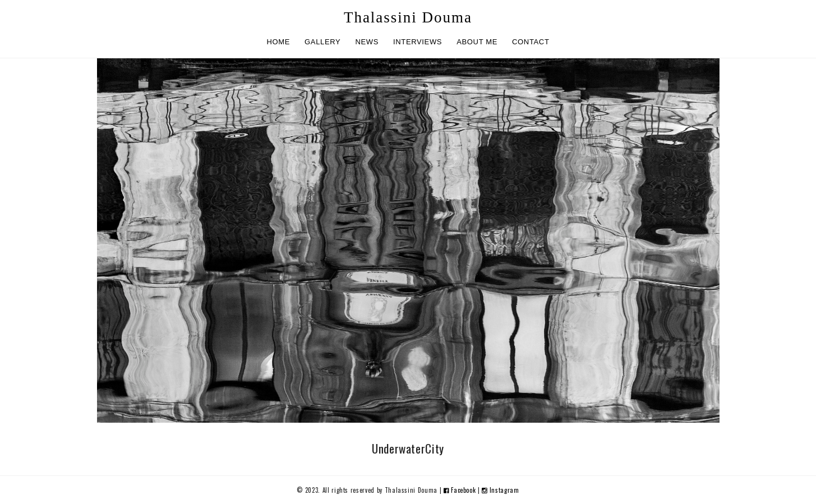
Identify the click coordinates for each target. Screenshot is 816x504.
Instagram (500, 490)
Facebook (461, 490)
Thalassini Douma (408, 18)
